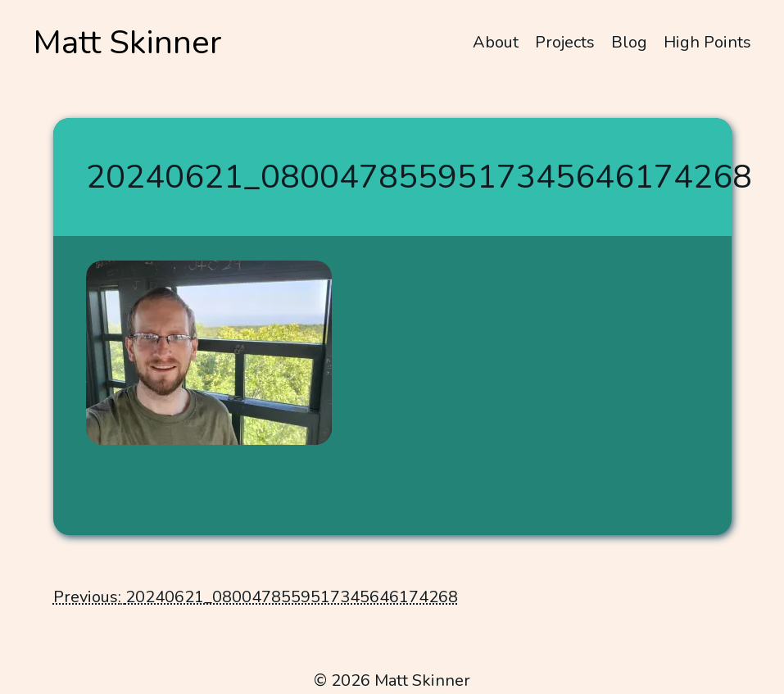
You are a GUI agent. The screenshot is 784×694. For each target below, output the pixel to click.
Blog (629, 42)
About (496, 42)
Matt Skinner (127, 43)
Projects (565, 42)
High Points (707, 42)
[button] (209, 353)
